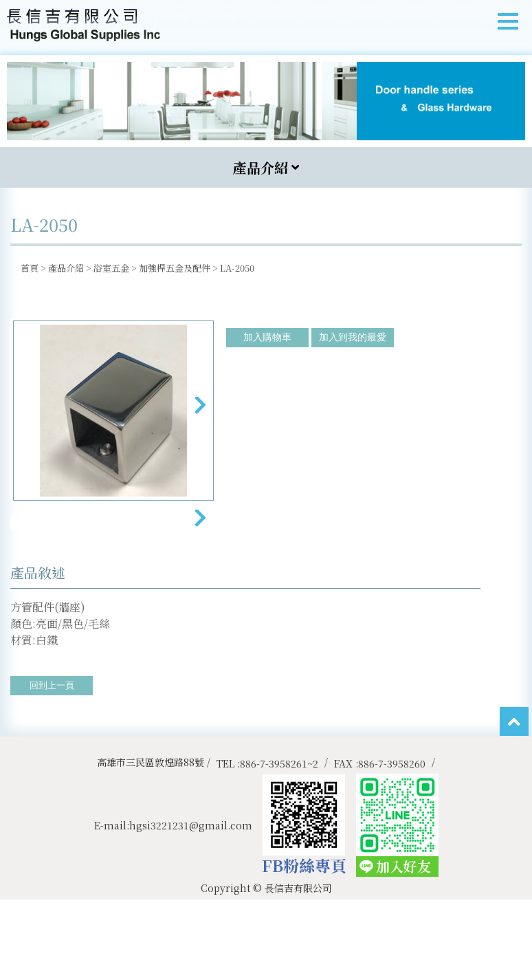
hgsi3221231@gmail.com (191, 906)
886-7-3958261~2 (279, 844)
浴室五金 (111, 268)
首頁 (30, 268)
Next (199, 414)
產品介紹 (66, 268)
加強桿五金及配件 (175, 268)
